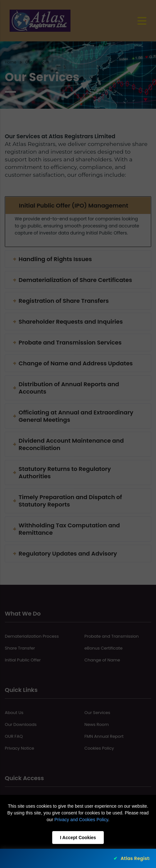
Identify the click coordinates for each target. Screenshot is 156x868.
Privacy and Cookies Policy (81, 820)
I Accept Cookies (78, 838)
